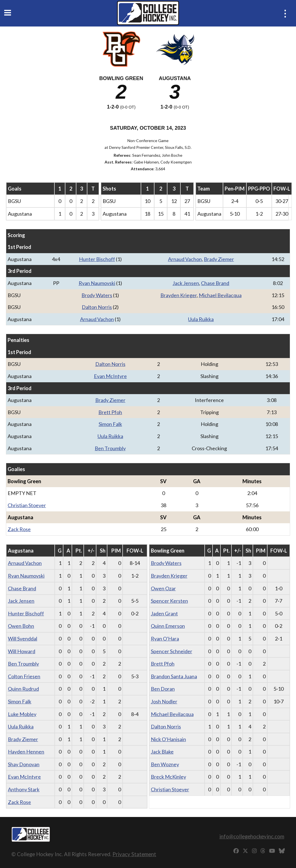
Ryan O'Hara (165, 639)
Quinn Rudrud (23, 689)
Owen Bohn (21, 626)
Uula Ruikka (201, 319)
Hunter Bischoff (97, 259)
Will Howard (22, 651)
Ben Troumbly (110, 448)
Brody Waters (97, 295)
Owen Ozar (163, 588)
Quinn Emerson (168, 626)
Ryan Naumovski (97, 283)
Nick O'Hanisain (168, 739)
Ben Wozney (165, 764)
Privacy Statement (134, 854)
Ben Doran (163, 689)
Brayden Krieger (179, 295)
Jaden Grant (164, 613)
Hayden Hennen (26, 752)
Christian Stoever (27, 505)
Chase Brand (215, 283)
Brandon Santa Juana (174, 676)
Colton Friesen (24, 676)
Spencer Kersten (169, 601)
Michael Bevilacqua (220, 295)
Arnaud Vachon (185, 259)
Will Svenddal (23, 639)
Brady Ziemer (219, 259)
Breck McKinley (168, 777)
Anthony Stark (24, 789)
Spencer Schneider (172, 651)
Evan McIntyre (110, 376)
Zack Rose (19, 529)
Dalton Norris (97, 307)
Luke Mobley (22, 714)
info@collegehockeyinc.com (252, 836)
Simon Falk (110, 424)
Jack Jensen (186, 283)
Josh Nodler (164, 701)
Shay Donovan (24, 764)
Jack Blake (162, 752)
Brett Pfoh (110, 412)
